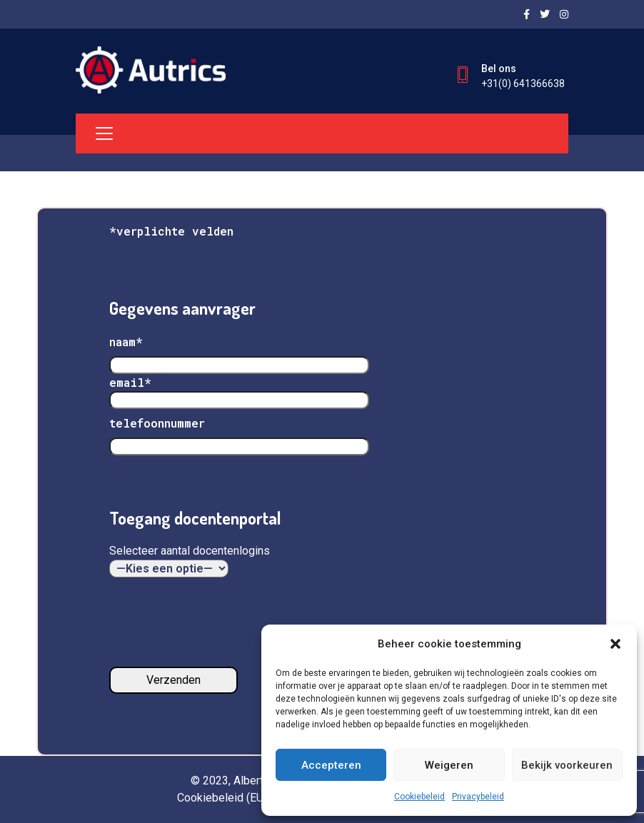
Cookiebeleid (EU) (222, 798)
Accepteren (331, 765)
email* (239, 391)
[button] (615, 644)
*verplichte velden (171, 231)
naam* (126, 342)
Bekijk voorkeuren (567, 765)
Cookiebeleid (419, 797)
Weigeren (449, 765)
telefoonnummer (157, 423)
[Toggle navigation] (104, 133)
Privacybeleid (478, 797)
